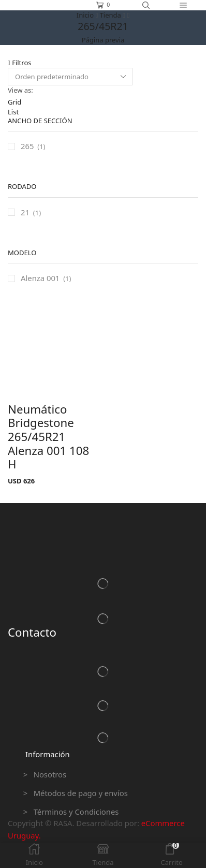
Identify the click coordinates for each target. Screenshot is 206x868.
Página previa (103, 40)
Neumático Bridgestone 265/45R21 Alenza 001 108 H (48, 437)
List (13, 112)
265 (27, 146)
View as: (20, 90)
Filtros (19, 63)
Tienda (111, 15)
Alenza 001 (40, 278)
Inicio (85, 15)
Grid (14, 102)
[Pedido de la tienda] (70, 77)
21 (25, 212)
